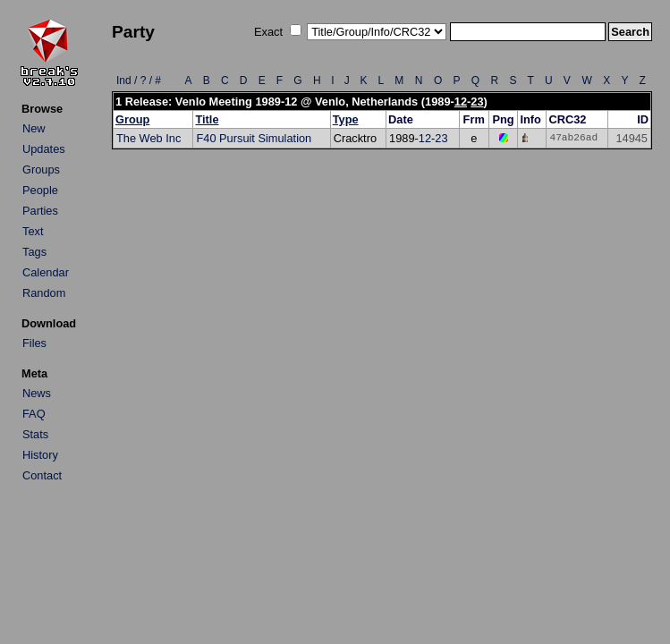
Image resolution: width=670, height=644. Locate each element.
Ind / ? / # (139, 80)
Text (33, 231)
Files (34, 343)
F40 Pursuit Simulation (254, 138)
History (40, 455)
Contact (42, 475)
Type (346, 119)
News (37, 393)
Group (132, 119)
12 (461, 102)
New (34, 128)
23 (477, 102)
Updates (44, 149)
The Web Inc (148, 138)
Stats (35, 434)
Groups (41, 169)
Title (207, 119)
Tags (34, 252)
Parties (40, 211)
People (40, 190)
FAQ (34, 414)
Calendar (46, 272)
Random (44, 293)
